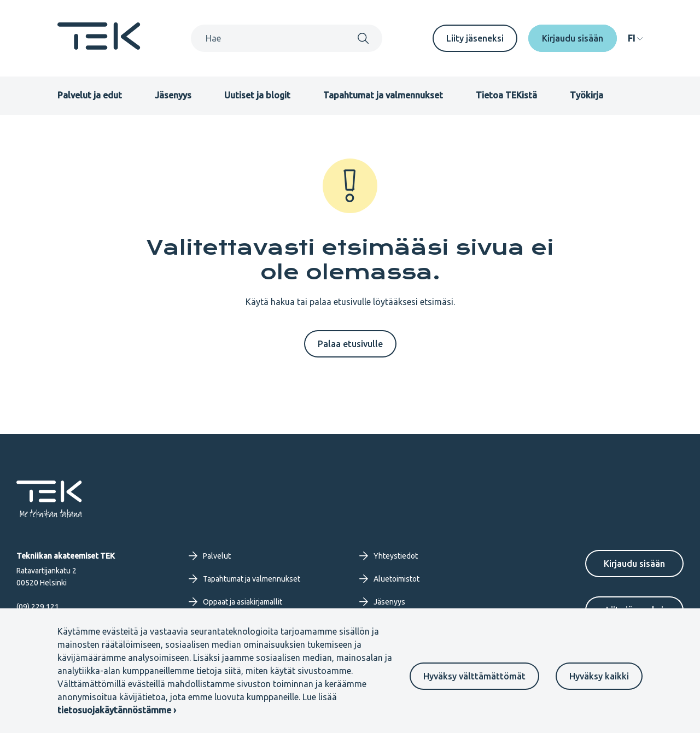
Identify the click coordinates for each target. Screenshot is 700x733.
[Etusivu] (99, 46)
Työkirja (587, 95)
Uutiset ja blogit (257, 95)
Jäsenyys (173, 95)
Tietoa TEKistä (506, 95)
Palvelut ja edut (90, 95)
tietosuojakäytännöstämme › (117, 710)
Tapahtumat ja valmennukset (383, 95)
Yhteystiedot (389, 556)
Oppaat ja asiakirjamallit (235, 602)
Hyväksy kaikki (599, 676)
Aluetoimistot (389, 579)
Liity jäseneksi (475, 38)
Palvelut (210, 556)
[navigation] (635, 38)
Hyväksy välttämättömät (474, 676)
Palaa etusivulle (350, 344)
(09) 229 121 (38, 607)
